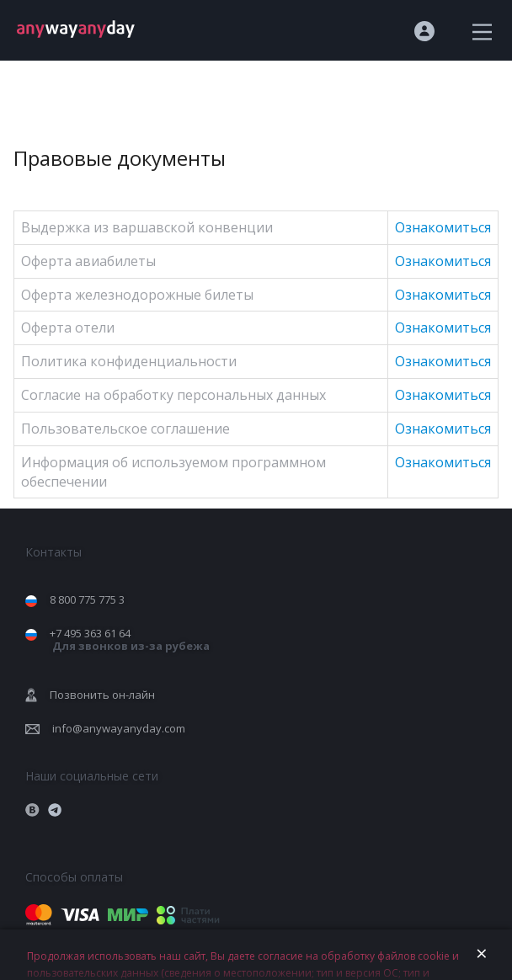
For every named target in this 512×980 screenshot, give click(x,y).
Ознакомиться (443, 227)
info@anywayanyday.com (119, 728)
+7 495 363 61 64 (130, 639)
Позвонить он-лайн (102, 695)
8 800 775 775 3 (87, 599)
